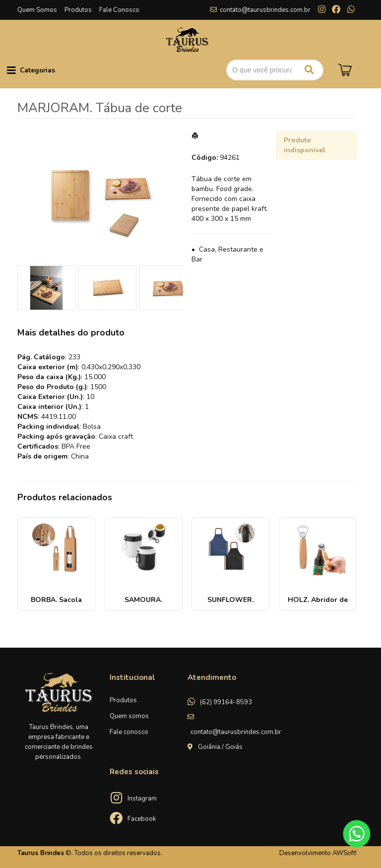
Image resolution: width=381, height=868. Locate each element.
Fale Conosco (119, 10)
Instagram (142, 799)
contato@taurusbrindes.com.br (265, 10)
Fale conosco (129, 732)
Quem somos (129, 716)
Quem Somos (37, 10)
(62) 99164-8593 (226, 702)
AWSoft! (345, 853)
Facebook (142, 819)
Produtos (78, 10)
